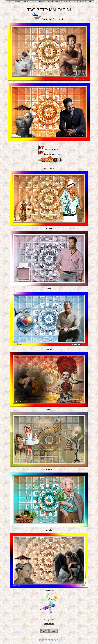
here (58, 149)
